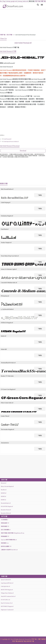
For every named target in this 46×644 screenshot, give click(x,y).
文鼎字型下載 (30, 641)
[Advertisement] (23, 22)
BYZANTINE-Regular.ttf (7, 506)
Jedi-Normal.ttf (8, 139)
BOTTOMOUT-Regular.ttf (7, 606)
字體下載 (43, 1)
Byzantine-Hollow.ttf (6, 513)
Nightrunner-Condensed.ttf (7, 610)
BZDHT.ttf (3, 496)
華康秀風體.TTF (5, 526)
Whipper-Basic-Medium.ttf (7, 593)
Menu (42, 4)
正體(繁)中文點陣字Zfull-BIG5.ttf (9, 550)
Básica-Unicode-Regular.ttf (7, 486)
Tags (4, 1)
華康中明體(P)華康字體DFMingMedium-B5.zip (13, 533)
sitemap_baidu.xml (23, 1)
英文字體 (9, 35)
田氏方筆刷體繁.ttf (6, 530)
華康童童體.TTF (5, 536)
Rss (1, 1)
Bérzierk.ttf (4, 483)
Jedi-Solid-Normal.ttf (23, 43)
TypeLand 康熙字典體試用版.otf (9, 540)
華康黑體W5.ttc (5, 543)
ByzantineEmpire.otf (6, 503)
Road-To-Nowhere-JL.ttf (7, 603)
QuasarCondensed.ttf (6, 580)
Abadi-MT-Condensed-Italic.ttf (8, 596)
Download (23, 151)
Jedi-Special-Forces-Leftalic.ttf (11, 142)
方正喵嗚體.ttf (4, 520)
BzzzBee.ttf (4, 490)
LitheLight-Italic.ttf (5, 586)
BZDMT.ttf (4, 493)
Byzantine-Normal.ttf (6, 510)
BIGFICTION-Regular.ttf (7, 590)
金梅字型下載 (22, 641)
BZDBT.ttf (3, 500)
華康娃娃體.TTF (5, 523)
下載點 (40, 195)
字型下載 (37, 1)
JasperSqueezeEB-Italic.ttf (7, 583)
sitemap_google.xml (12, 1)
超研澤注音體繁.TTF (6, 546)
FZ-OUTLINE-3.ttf (5, 600)
